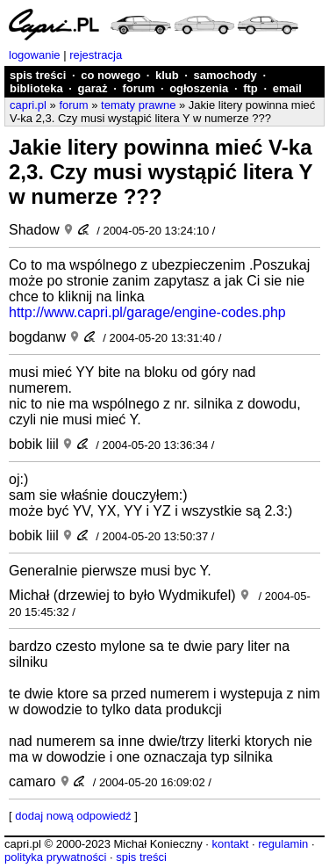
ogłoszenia (199, 88)
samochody (225, 75)
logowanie (35, 55)
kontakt (230, 844)
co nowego (111, 75)
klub (167, 75)
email (287, 88)
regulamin (283, 844)
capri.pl (28, 105)
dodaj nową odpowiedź (73, 816)
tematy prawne (138, 105)
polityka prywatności (55, 857)
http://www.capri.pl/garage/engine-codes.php (147, 312)
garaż (93, 88)
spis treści (38, 75)
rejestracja (96, 55)
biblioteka (36, 88)
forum (138, 88)
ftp (250, 88)
